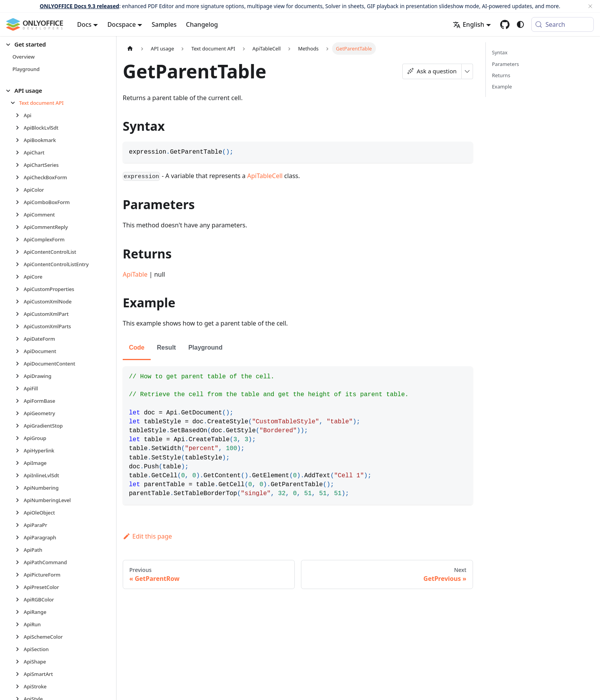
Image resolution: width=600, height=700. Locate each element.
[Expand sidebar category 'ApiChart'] (20, 152)
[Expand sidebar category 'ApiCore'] (20, 277)
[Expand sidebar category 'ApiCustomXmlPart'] (20, 314)
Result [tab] (166, 347)
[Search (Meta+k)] (563, 24)
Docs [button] (84, 24)
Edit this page (147, 536)
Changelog (202, 24)
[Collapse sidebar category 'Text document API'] (15, 103)
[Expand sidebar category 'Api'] (20, 115)
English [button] (468, 24)
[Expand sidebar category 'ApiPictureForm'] (20, 575)
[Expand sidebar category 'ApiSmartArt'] (20, 674)
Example (502, 87)
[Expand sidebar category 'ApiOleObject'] (20, 513)
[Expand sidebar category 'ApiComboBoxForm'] (20, 202)
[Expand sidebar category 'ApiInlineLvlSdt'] (20, 475)
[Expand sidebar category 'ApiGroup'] (20, 438)
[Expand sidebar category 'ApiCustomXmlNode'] (20, 301)
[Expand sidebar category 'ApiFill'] (20, 388)
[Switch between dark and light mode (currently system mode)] (520, 24)
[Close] (590, 6)
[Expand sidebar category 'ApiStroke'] (20, 686)
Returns (501, 75)
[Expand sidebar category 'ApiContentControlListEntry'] (20, 264)
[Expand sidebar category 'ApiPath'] (20, 550)
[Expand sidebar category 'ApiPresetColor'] (20, 587)
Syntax (500, 52)
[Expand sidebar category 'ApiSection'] (20, 649)
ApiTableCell (265, 176)
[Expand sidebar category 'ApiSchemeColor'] (20, 637)
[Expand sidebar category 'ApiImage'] (20, 463)
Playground (205, 347)
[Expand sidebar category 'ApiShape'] (20, 662)
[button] (55, 44)
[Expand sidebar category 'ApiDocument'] (20, 351)
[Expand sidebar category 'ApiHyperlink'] (20, 450)
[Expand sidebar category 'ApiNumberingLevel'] (20, 500)
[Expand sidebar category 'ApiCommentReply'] (20, 227)
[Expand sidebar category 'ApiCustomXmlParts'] (20, 326)
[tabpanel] (298, 436)
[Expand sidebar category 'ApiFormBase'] (20, 401)
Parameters (506, 64)
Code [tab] (137, 347)
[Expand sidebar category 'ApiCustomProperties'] (20, 289)
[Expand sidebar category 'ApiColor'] (20, 190)
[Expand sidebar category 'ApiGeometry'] (20, 413)
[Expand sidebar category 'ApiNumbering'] (20, 488)
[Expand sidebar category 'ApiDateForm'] (20, 339)
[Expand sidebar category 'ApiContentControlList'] (20, 252)
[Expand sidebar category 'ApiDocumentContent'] (20, 364)
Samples (164, 24)
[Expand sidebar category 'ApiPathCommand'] (20, 562)
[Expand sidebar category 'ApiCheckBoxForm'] (20, 177)
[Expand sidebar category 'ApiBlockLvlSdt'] (20, 128)
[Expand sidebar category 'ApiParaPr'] (20, 525)
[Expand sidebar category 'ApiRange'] (20, 612)
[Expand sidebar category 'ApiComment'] (20, 215)
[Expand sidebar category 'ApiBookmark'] (20, 140)
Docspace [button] (121, 24)
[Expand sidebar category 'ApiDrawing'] (20, 376)
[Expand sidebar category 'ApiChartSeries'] (20, 165)
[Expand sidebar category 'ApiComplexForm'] (20, 239)
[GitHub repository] (505, 24)
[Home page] (130, 48)
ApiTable (135, 274)
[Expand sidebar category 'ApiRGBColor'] (20, 600)
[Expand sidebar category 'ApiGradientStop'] (20, 426)
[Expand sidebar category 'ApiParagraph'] (20, 537)
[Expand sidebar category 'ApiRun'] (20, 624)
